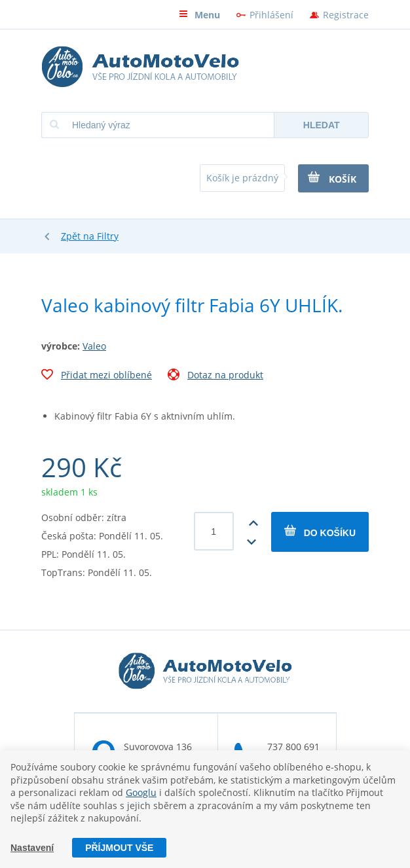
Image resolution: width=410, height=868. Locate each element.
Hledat (322, 125)
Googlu (141, 792)
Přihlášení (271, 15)
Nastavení (32, 848)
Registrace (346, 15)
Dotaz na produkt (215, 376)
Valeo (94, 346)
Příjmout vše (119, 848)
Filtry (108, 236)
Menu (199, 15)
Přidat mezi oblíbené (97, 376)
